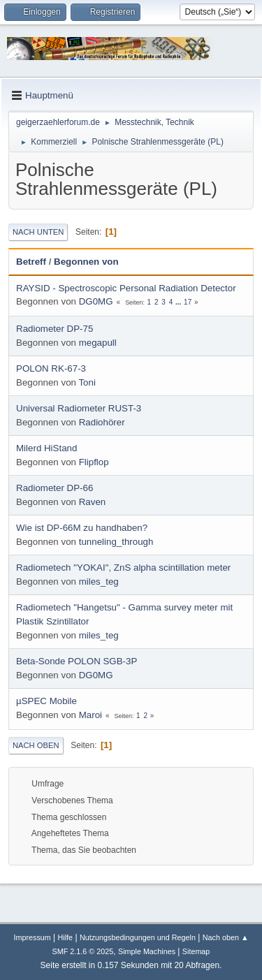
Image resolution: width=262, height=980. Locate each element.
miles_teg (99, 582)
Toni (87, 382)
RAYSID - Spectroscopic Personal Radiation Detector (126, 288)
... (179, 302)
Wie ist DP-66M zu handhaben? (82, 528)
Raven (93, 502)
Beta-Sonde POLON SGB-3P (77, 661)
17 (188, 302)
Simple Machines (147, 951)
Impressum (32, 937)
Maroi (90, 715)
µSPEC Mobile (46, 701)
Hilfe (66, 937)
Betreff (31, 262)
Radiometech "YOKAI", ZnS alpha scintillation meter (123, 568)
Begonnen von (86, 262)
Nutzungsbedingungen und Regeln (138, 937)
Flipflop (94, 462)
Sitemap (196, 951)
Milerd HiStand (46, 448)
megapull (98, 343)
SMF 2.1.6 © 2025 (83, 951)
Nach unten (38, 232)
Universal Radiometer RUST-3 (79, 408)
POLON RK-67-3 (51, 368)
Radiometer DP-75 (54, 329)
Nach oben (36, 745)
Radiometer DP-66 (54, 488)
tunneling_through (116, 542)
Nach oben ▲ (226, 937)
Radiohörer (102, 422)
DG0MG (96, 301)
